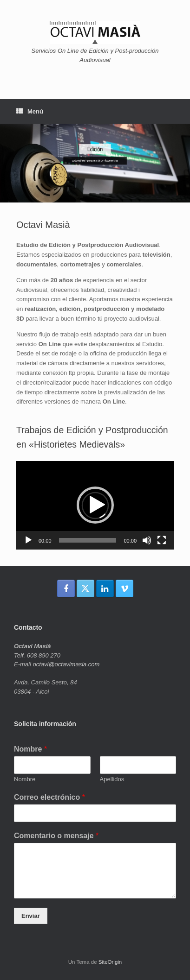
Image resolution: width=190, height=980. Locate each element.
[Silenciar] (147, 540)
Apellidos (112, 779)
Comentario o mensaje (56, 836)
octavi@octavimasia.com (66, 664)
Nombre (30, 749)
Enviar (31, 916)
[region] (95, 163)
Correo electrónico (49, 797)
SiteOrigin (110, 962)
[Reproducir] (28, 540)
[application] (95, 505)
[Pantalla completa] (162, 540)
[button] (95, 505)
